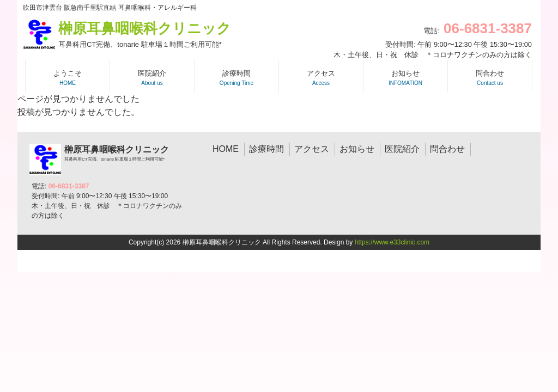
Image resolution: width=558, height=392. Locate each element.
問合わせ (447, 149)
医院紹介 (402, 149)
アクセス (312, 149)
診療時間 (266, 149)
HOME (226, 149)
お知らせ (357, 149)
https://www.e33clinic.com (392, 242)
